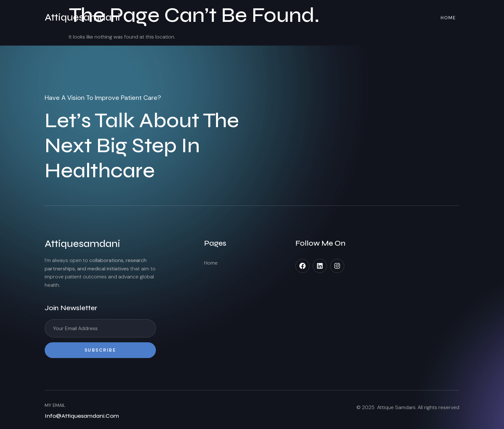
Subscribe (100, 350)
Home (448, 18)
